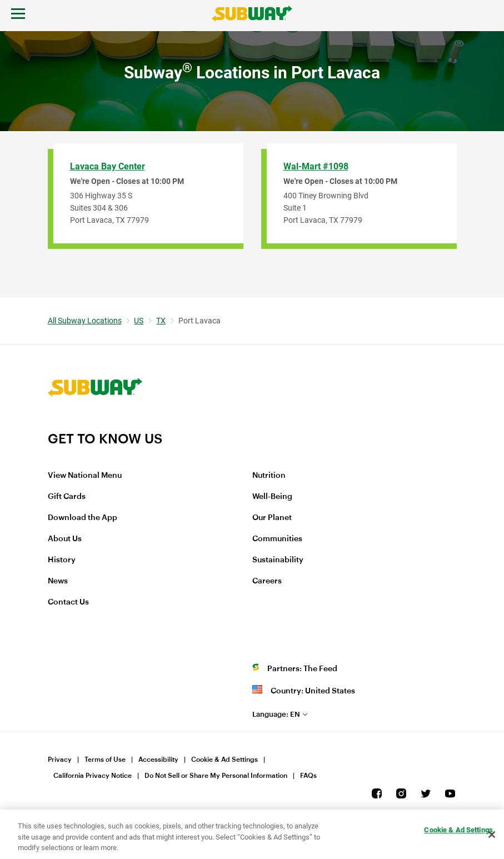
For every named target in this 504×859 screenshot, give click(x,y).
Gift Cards (67, 497)
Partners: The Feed (302, 669)
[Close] (492, 835)
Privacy (60, 760)
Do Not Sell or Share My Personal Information (216, 776)
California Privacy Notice (93, 776)
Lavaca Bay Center (108, 166)
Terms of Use (105, 760)
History (62, 560)
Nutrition (269, 476)
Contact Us (68, 602)
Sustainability (278, 560)
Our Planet (272, 518)
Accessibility (158, 760)
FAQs (308, 776)
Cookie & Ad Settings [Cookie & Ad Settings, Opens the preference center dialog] (458, 830)
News (58, 581)
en (276, 714)
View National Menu (85, 476)
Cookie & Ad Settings (224, 760)
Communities (277, 539)
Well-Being (272, 497)
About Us (65, 539)
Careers (267, 581)
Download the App (83, 518)
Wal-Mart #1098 (316, 166)
